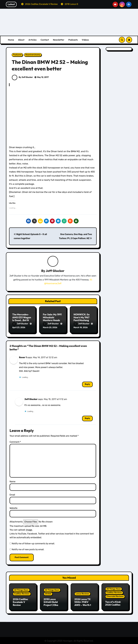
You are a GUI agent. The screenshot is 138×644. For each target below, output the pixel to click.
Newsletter (59, 40)
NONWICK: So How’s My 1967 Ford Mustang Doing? (82, 319)
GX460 (48, 593)
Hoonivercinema (33, 55)
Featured (17, 55)
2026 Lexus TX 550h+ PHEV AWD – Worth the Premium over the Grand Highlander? (84, 606)
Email (12, 494)
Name (12, 481)
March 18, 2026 (81, 328)
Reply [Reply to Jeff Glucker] (87, 418)
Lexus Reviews (82, 593)
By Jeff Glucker (22, 77)
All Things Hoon (21, 590)
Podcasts (73, 40)
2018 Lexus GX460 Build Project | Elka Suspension (51, 603)
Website (13, 508)
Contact (45, 40)
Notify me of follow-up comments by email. (33, 543)
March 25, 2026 (50, 328)
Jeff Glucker (55, 271)
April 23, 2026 (19, 328)
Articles (32, 40)
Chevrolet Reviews (115, 596)
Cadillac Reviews (22, 593)
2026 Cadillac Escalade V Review (20, 602)
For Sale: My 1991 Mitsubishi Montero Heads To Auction (52, 319)
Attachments (16, 521)
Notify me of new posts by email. (28, 549)
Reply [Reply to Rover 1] (87, 384)
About (21, 40)
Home (11, 40)
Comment (15, 442)
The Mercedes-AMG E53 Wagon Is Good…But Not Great (22, 319)
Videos (85, 40)
